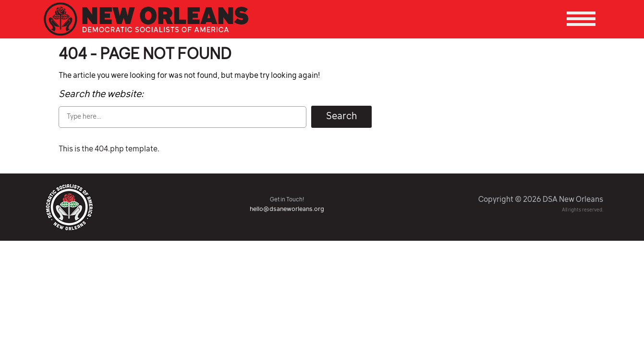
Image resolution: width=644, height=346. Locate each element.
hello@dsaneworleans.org (287, 209)
